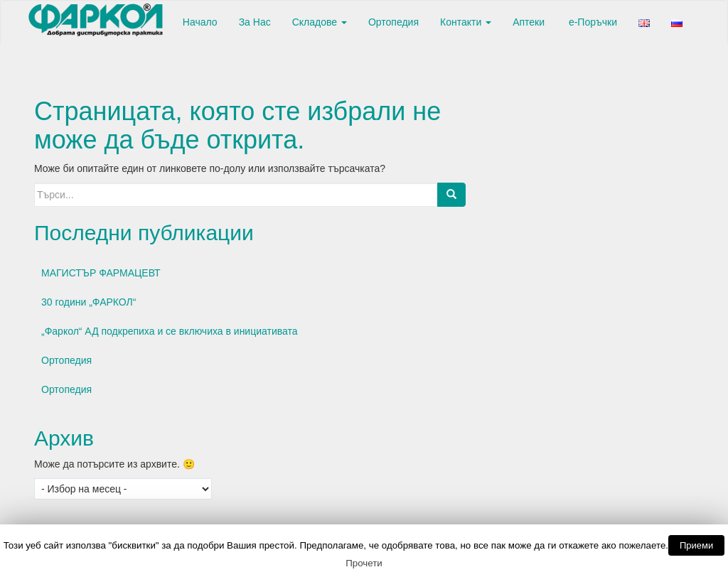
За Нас (255, 22)
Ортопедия (394, 22)
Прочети (364, 563)
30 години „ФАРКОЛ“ (89, 302)
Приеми (696, 545)
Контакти (466, 22)
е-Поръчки (591, 22)
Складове (320, 22)
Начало (199, 22)
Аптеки (529, 22)
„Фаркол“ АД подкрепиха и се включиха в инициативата (170, 331)
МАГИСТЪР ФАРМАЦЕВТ (101, 273)
